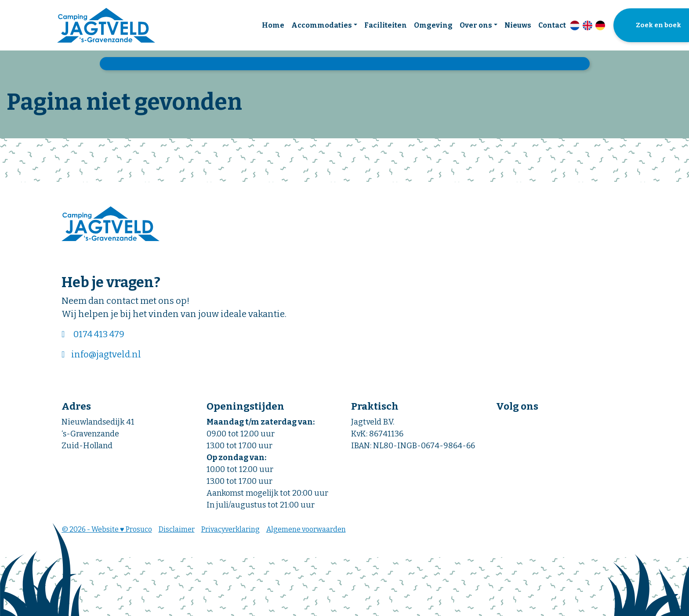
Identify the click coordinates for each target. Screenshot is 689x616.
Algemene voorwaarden (306, 529)
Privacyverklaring (230, 529)
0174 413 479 (99, 334)
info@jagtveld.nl (106, 354)
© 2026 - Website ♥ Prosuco (107, 529)
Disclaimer (177, 529)
